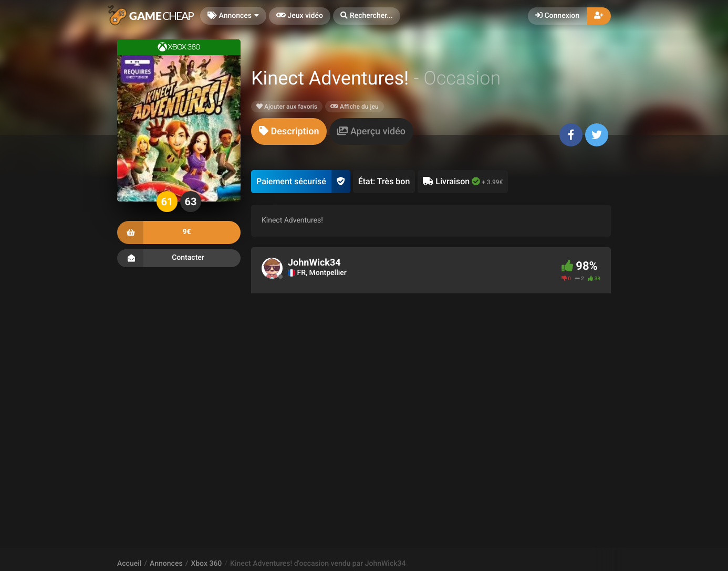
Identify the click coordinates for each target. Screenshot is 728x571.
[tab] (289, 131)
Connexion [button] (557, 16)
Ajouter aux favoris (287, 107)
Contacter (179, 258)
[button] (367, 16)
